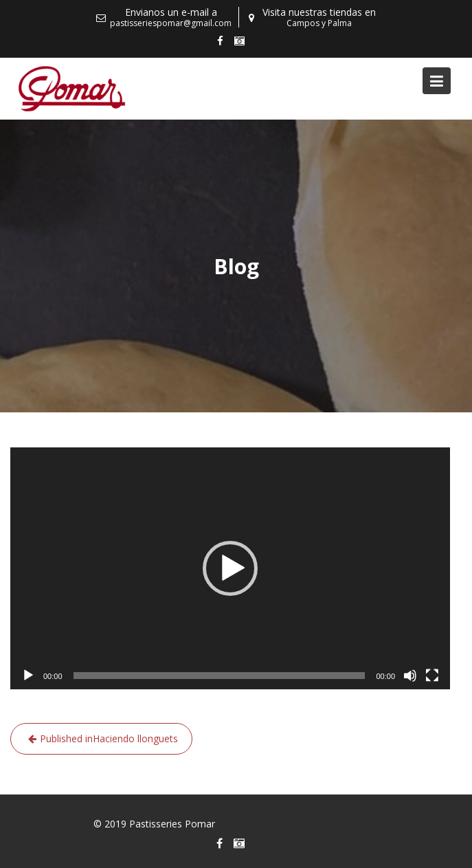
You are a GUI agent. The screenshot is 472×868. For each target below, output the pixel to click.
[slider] (220, 676)
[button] (230, 568)
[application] (230, 568)
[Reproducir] (28, 676)
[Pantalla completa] (432, 676)
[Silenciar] (410, 676)
